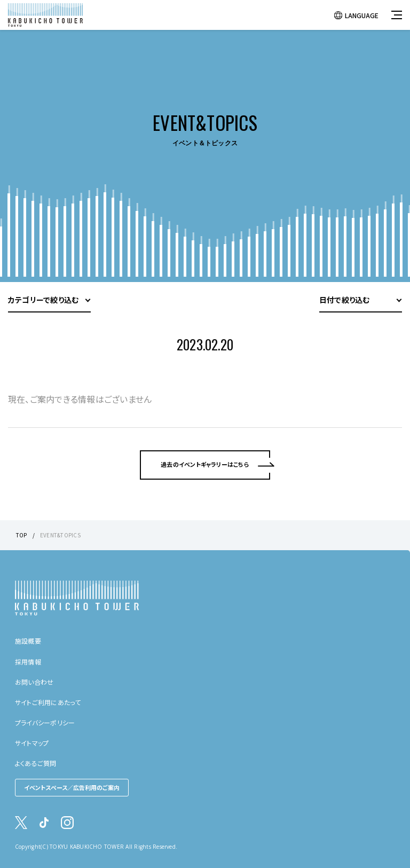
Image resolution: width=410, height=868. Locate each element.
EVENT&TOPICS (60, 535)
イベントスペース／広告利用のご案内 (72, 787)
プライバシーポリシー (45, 722)
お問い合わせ (34, 682)
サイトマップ (32, 743)
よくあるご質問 (36, 763)
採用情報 (28, 662)
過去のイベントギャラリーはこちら (205, 485)
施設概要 (28, 641)
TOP (22, 535)
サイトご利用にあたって (48, 702)
